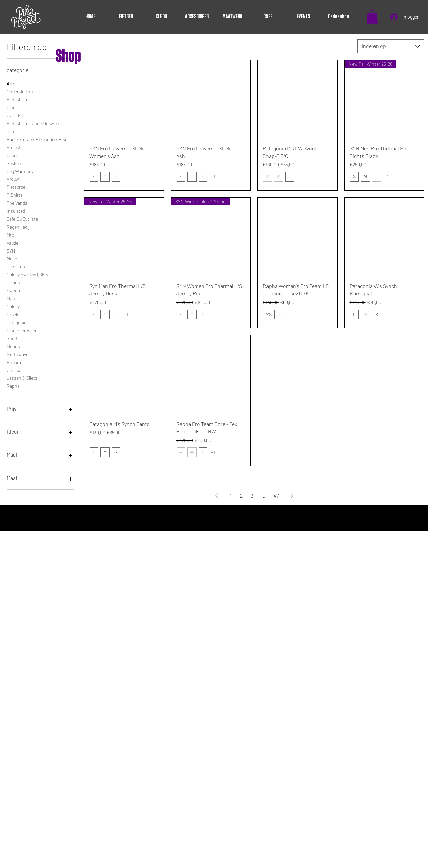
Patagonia (17, 322)
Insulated (16, 210)
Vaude (13, 242)
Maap (12, 258)
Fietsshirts (18, 99)
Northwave (18, 354)
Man (11, 298)
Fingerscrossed (22, 330)
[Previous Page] (217, 496)
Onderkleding (20, 91)
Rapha (13, 385)
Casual (13, 155)
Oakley (13, 306)
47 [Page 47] (276, 495)
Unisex (13, 370)
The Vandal (18, 202)
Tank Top (16, 266)
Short (12, 338)
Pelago (13, 282)
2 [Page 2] (241, 495)
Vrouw (13, 178)
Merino (13, 346)
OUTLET (15, 115)
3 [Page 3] (252, 495)
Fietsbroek (17, 186)
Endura (14, 362)
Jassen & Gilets (22, 377)
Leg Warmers (20, 171)
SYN (11, 250)
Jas (10, 131)
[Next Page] (292, 496)
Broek (13, 314)
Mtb (10, 234)
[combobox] (391, 46)
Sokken (14, 163)
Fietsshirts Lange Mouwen (33, 123)
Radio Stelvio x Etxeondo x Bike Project (37, 143)
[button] (372, 17)
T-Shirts (15, 194)
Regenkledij (18, 226)
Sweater (15, 290)
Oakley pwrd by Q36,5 (27, 274)
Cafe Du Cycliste (22, 218)
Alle (10, 83)
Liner (12, 107)
